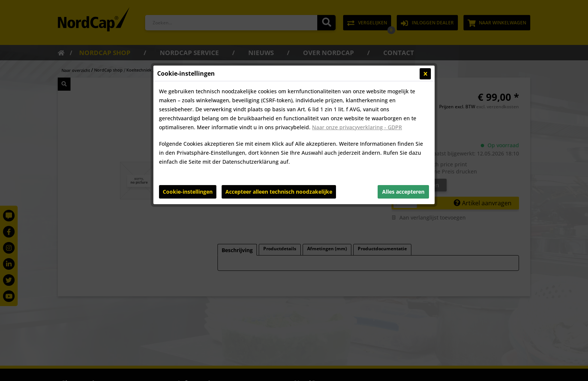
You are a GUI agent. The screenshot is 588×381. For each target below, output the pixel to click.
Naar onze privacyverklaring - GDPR (357, 127)
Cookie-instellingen (188, 192)
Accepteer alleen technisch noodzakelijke (279, 192)
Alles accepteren (403, 192)
